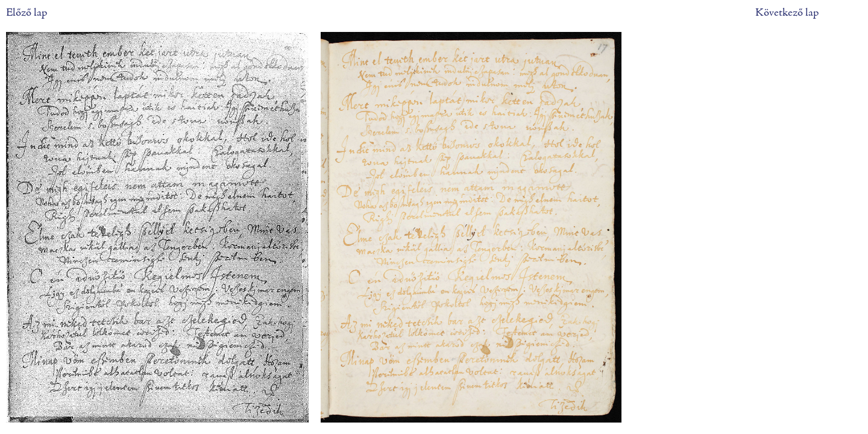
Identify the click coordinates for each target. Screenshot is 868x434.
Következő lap (787, 13)
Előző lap (27, 13)
